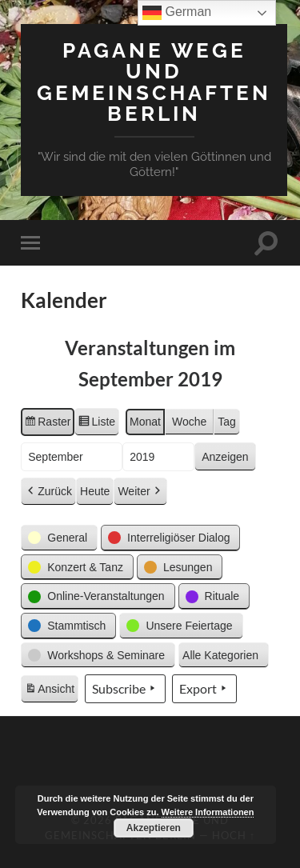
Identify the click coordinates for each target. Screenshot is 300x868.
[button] (59, 538)
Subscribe (125, 689)
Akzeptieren (154, 828)
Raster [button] (47, 424)
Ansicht (51, 691)
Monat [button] (145, 422)
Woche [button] (189, 422)
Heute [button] (95, 491)
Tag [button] (227, 422)
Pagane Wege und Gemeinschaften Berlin (154, 82)
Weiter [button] (140, 492)
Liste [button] (96, 424)
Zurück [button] (48, 492)
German (177, 13)
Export (204, 689)
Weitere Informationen (208, 812)
